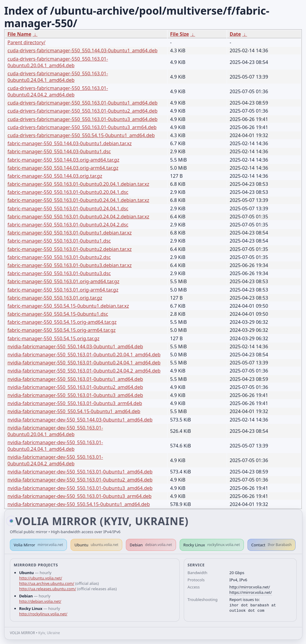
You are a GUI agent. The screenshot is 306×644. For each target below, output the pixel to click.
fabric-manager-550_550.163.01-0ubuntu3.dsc (59, 273)
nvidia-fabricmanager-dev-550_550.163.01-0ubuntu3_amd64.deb (80, 488)
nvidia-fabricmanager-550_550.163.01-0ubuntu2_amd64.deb (75, 387)
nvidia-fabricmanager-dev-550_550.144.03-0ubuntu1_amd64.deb (80, 420)
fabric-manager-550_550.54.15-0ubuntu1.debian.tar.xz (68, 306)
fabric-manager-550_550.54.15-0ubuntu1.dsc (58, 314)
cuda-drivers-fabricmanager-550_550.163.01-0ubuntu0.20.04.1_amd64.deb (58, 62)
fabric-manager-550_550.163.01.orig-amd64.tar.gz (63, 281)
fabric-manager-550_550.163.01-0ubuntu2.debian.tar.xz (70, 249)
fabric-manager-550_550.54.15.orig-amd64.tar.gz (62, 322)
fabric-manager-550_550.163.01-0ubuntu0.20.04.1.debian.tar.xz (78, 184)
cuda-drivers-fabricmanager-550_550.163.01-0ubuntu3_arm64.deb (82, 127)
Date (235, 34)
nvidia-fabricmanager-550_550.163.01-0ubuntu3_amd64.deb (75, 395)
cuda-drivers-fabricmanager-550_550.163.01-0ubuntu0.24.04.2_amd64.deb (58, 91)
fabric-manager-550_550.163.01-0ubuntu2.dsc (59, 257)
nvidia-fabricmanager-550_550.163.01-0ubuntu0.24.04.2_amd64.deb (84, 371)
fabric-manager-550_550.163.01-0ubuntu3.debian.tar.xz (70, 265)
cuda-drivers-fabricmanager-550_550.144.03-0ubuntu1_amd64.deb (82, 50)
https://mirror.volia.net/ (251, 592)
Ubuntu (96, 545)
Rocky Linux (212, 545)
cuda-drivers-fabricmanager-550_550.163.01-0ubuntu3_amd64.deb (82, 119)
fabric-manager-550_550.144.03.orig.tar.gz (55, 176)
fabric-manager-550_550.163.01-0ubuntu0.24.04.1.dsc (68, 208)
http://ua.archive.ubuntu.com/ (47, 583)
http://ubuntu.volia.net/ (41, 578)
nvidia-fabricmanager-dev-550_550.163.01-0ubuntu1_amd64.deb (80, 472)
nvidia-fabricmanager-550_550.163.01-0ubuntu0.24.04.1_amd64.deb (84, 363)
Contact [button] (271, 545)
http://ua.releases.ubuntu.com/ (48, 589)
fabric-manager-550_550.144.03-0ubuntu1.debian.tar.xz (70, 143)
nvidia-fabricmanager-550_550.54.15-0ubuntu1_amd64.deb (74, 411)
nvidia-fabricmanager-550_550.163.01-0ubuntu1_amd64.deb (75, 379)
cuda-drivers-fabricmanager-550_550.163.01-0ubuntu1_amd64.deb (82, 103)
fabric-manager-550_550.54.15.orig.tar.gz (53, 338)
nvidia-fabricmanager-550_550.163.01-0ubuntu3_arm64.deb (75, 403)
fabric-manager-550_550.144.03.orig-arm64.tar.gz (63, 168)
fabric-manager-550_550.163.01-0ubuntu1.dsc (59, 241)
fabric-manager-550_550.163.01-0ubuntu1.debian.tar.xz (70, 233)
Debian (151, 545)
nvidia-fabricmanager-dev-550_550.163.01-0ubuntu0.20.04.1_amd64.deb (55, 431)
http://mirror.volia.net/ (250, 587)
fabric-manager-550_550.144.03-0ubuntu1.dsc (59, 151)
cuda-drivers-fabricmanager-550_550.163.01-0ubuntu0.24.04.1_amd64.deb (58, 77)
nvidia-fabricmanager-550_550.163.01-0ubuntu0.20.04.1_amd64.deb (84, 355)
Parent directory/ (26, 42)
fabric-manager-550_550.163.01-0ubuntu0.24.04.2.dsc (68, 225)
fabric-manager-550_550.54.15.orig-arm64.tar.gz (62, 330)
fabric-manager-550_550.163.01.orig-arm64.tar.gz (63, 290)
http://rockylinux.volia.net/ (43, 614)
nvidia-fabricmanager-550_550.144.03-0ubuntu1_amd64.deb (75, 346)
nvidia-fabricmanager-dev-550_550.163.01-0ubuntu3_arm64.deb (79, 496)
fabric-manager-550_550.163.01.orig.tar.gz (55, 298)
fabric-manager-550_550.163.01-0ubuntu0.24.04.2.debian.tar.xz (78, 217)
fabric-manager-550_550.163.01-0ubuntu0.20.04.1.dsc (68, 192)
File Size (179, 34)
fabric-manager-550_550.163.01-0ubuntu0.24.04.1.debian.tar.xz (78, 200)
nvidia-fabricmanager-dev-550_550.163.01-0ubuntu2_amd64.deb (80, 480)
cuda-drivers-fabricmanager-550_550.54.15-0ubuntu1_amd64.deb (81, 135)
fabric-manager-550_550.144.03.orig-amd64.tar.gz (63, 160)
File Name (19, 34)
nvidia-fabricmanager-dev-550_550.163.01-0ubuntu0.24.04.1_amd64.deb (55, 446)
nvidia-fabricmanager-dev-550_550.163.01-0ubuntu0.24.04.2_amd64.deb (55, 460)
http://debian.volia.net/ (40, 601)
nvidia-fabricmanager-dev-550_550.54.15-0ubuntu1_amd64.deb (79, 504)
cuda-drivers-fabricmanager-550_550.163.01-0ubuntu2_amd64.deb (82, 111)
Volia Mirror (38, 545)
